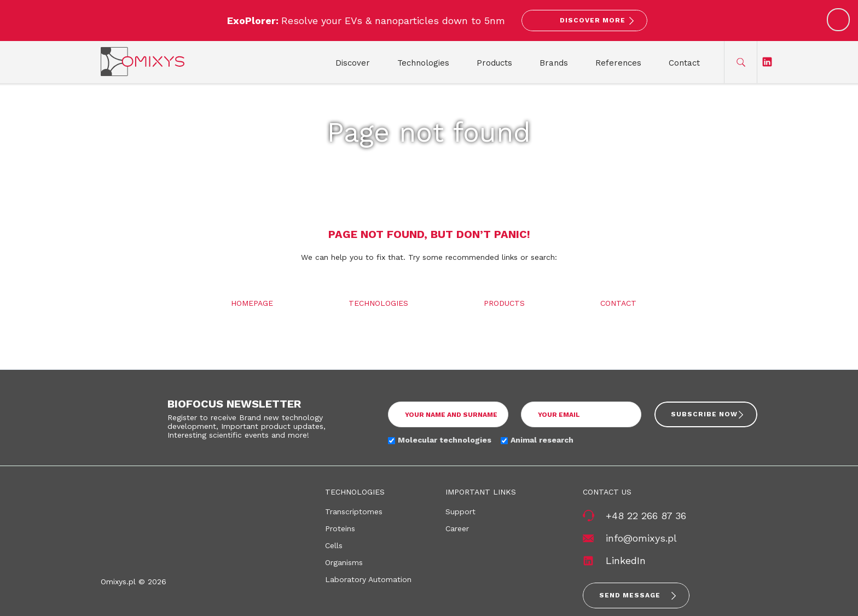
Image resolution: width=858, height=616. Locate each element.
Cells (334, 545)
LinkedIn (626, 560)
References (618, 63)
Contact (684, 63)
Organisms (344, 562)
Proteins (340, 528)
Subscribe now (704, 414)
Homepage (252, 303)
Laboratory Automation (368, 579)
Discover (353, 63)
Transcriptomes (354, 512)
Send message (630, 595)
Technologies (423, 63)
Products (494, 63)
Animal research (542, 440)
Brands (554, 63)
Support (460, 512)
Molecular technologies (445, 440)
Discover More (593, 20)
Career (457, 528)
